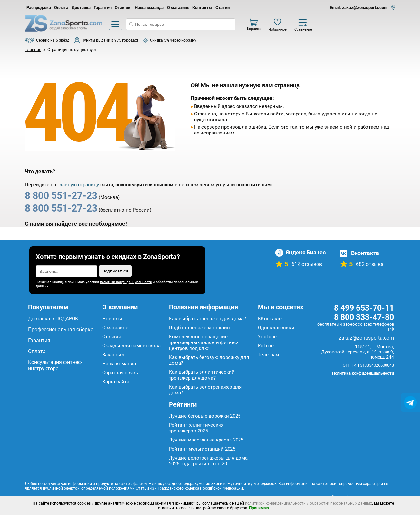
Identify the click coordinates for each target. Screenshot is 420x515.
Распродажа (39, 8)
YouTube (267, 337)
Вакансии (113, 355)
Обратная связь (120, 373)
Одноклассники (276, 328)
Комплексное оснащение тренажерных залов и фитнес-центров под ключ (204, 342)
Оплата (61, 8)
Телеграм (269, 355)
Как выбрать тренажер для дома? (207, 319)
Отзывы (123, 8)
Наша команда (149, 8)
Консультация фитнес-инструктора (55, 365)
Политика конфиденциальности (363, 373)
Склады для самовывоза (131, 346)
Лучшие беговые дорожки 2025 (205, 416)
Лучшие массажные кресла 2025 (206, 440)
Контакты (202, 8)
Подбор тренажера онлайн (199, 328)
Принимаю (259, 508)
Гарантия (103, 8)
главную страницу (78, 185)
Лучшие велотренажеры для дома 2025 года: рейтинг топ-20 (208, 461)
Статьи (222, 8)
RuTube (266, 346)
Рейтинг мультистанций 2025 (202, 449)
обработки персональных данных (341, 503)
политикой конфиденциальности (275, 503)
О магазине (178, 8)
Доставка (81, 8)
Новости (112, 319)
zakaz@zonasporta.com (366, 338)
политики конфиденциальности (126, 282)
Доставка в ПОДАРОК (53, 319)
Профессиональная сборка (61, 329)
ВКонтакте (270, 319)
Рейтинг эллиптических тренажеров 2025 (196, 428)
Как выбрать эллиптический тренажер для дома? (202, 375)
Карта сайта (116, 382)
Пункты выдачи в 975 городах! (110, 40)
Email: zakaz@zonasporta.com (359, 8)
